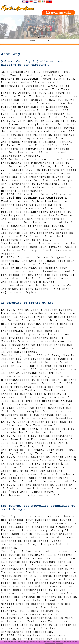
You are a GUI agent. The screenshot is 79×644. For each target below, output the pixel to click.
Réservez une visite (58, 13)
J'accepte (60, 643)
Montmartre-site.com (17, 9)
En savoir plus (50, 643)
